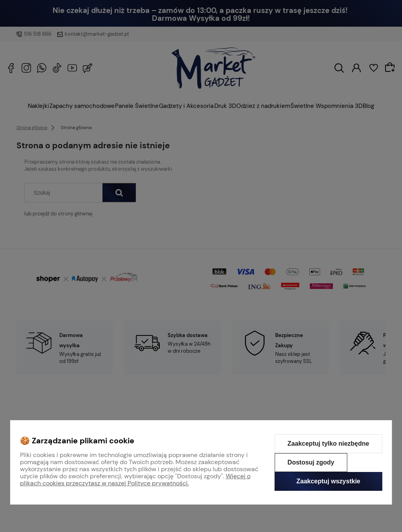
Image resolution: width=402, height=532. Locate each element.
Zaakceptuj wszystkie (328, 481)
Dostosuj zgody (311, 462)
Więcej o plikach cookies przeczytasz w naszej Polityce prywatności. (135, 480)
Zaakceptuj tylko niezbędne (328, 444)
